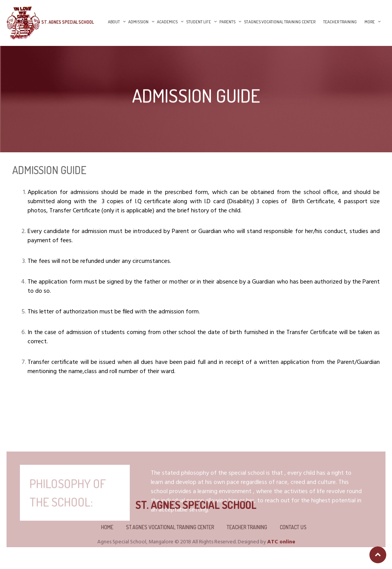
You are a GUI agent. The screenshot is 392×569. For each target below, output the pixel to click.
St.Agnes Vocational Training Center (280, 22)
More (370, 22)
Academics (167, 22)
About (114, 22)
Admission (138, 22)
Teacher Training (340, 22)
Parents (227, 22)
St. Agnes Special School (68, 22)
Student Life (198, 22)
